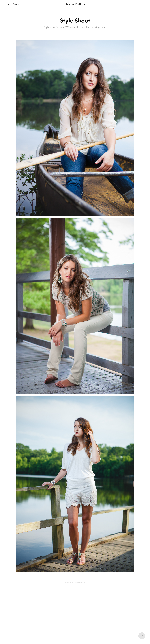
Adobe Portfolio (79, 582)
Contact (16, 4)
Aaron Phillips (75, 4)
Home (7, 4)
